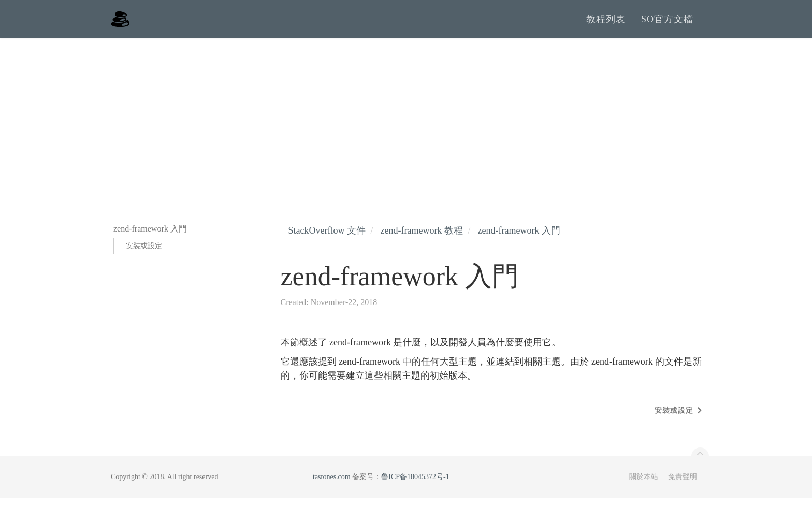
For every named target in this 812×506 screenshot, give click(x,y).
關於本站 (644, 485)
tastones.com (332, 485)
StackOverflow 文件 (327, 239)
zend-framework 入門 (519, 239)
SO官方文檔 (667, 23)
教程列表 (606, 23)
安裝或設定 (144, 254)
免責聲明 (683, 485)
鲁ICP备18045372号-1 (415, 485)
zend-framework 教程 (421, 239)
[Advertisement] (406, 124)
